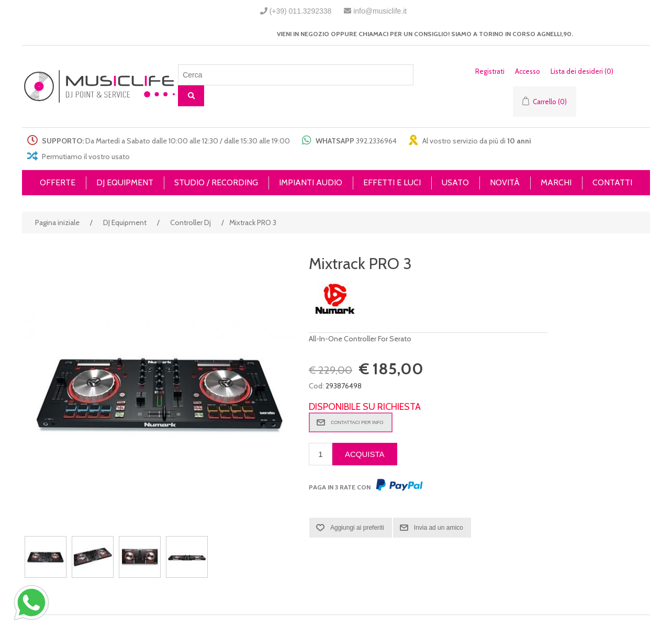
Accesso (528, 71)
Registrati (490, 71)
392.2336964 (376, 141)
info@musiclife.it (380, 11)
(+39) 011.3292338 (301, 11)
